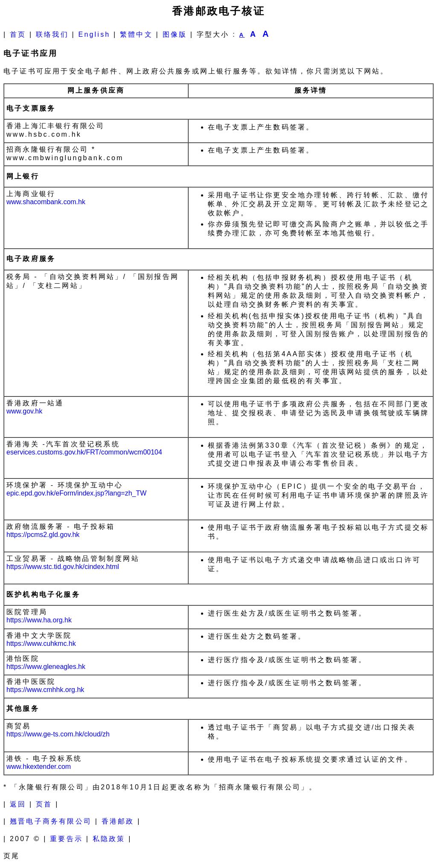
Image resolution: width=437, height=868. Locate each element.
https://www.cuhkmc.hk (41, 644)
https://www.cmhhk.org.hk (45, 690)
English (95, 34)
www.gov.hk (24, 411)
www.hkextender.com (39, 767)
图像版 (175, 34)
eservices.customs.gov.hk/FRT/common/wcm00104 (84, 452)
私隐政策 (109, 839)
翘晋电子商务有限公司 (51, 821)
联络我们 (52, 34)
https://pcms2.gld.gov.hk (43, 535)
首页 (18, 34)
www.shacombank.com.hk (46, 202)
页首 (44, 804)
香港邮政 (118, 821)
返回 (18, 804)
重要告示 (66, 839)
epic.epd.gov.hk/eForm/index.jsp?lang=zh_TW (76, 493)
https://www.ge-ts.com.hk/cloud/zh (58, 734)
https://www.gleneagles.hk (46, 667)
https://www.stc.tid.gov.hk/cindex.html (63, 567)
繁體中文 (136, 34)
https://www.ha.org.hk (39, 620)
